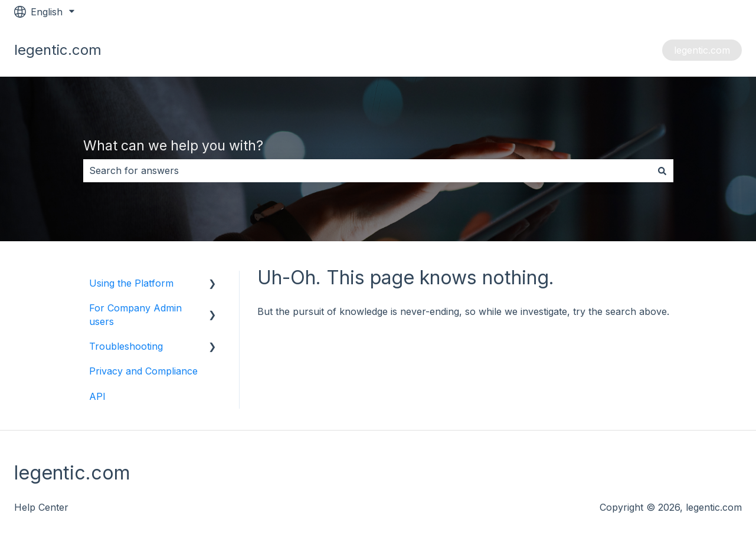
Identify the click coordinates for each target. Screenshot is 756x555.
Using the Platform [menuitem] (131, 283)
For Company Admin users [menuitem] (135, 314)
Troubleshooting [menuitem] (126, 346)
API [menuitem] (97, 396)
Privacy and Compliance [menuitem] (143, 371)
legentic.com (702, 50)
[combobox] (367, 170)
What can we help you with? (173, 146)
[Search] (662, 170)
